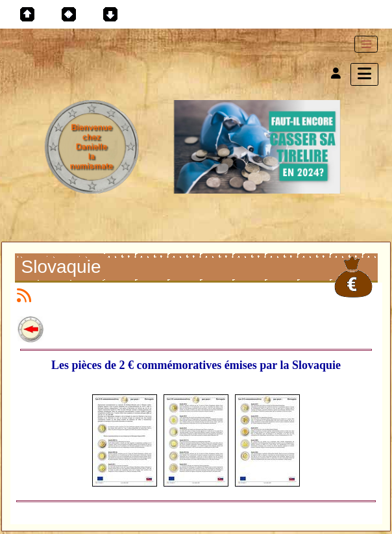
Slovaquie (63, 268)
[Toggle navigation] (366, 44)
